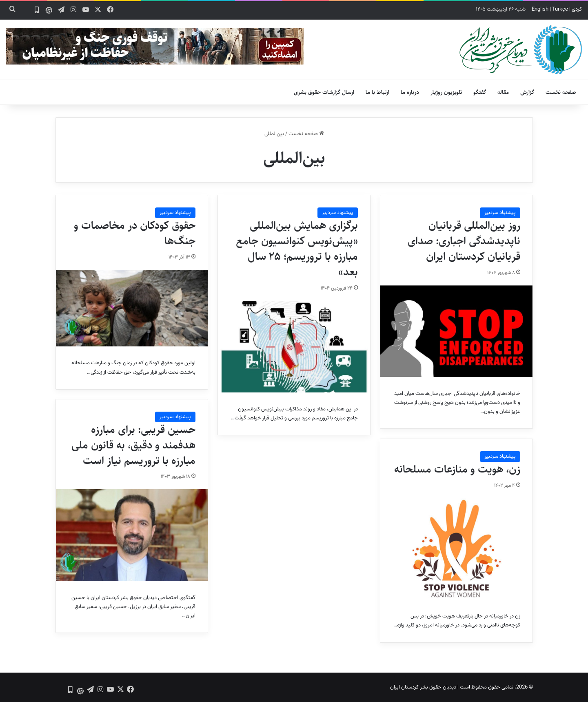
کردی (577, 9)
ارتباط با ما (377, 92)
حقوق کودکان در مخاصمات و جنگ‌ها (135, 233)
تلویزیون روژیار (446, 92)
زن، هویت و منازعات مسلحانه (457, 469)
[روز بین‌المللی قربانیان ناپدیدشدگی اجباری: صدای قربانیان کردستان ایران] (456, 331)
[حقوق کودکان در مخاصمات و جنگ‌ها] (132, 308)
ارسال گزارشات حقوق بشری (324, 92)
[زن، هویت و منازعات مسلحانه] (456, 549)
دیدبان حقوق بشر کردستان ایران (423, 687)
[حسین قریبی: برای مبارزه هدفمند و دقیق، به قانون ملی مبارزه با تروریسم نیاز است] (132, 535)
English (540, 9)
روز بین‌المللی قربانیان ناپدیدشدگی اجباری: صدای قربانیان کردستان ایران (464, 241)
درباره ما (410, 92)
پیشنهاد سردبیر (500, 213)
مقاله (503, 92)
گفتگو (480, 92)
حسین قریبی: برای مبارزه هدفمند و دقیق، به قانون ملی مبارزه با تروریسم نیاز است (133, 445)
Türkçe (560, 9)
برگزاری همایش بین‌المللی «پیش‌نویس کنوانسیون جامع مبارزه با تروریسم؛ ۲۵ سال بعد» (297, 248)
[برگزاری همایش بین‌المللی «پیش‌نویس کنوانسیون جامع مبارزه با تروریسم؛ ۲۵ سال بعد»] (294, 347)
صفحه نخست (561, 92)
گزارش (527, 92)
